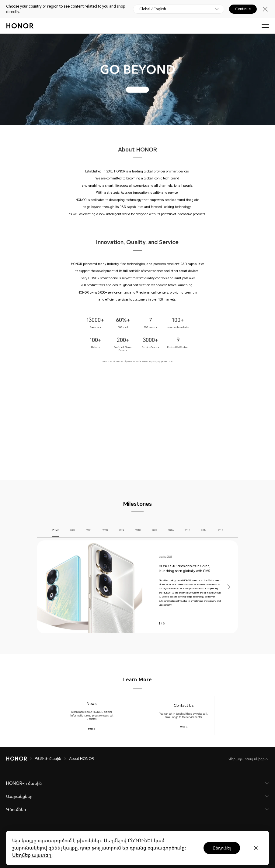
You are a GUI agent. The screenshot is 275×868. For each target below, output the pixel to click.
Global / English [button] (153, 9)
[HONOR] (17, 759)
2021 (89, 531)
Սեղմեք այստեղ (32, 855)
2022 (73, 531)
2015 (187, 531)
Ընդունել (222, 848)
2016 (171, 531)
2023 (56, 531)
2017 (154, 531)
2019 (122, 531)
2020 (105, 531)
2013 (220, 531)
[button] (228, 587)
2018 (138, 531)
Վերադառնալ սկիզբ (247, 759)
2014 (204, 531)
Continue (243, 9)
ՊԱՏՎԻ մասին (48, 759)
